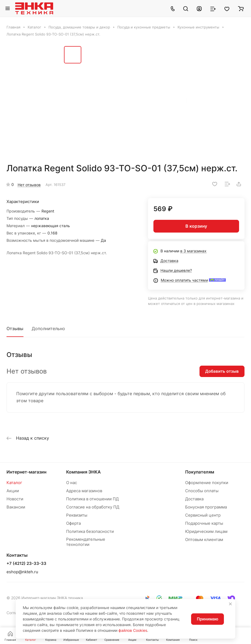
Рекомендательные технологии (86, 542)
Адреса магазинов (84, 491)
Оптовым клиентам (204, 540)
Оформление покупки (207, 483)
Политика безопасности (90, 531)
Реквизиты (77, 515)
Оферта (73, 523)
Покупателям (200, 472)
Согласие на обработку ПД (93, 507)
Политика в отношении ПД (92, 499)
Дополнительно (48, 329)
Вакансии (16, 507)
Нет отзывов (29, 185)
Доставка (194, 499)
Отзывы (15, 329)
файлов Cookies (133, 630)
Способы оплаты (202, 491)
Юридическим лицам (206, 531)
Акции (13, 491)
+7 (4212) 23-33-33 (26, 563)
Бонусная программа (206, 507)
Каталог (14, 483)
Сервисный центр (203, 515)
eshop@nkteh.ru (22, 572)
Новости (15, 499)
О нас (72, 483)
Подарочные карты (204, 523)
